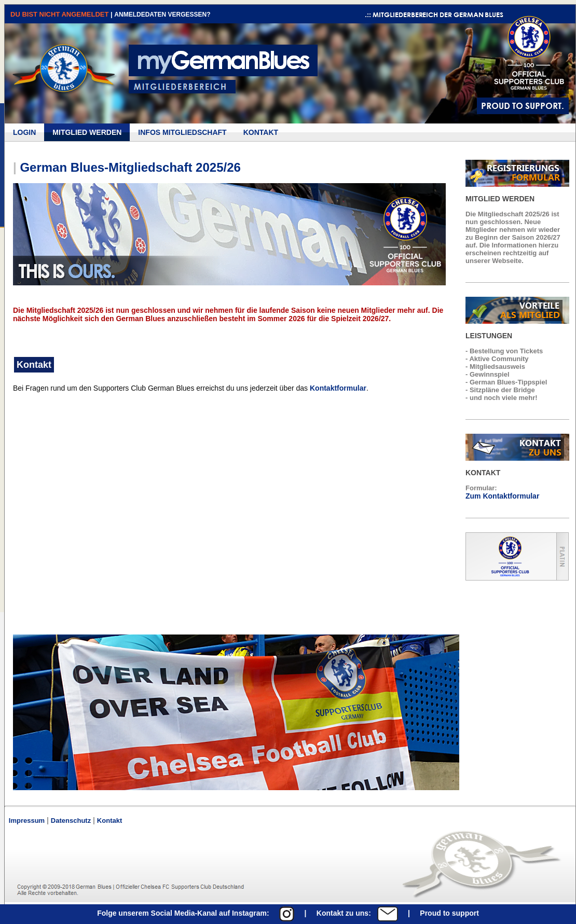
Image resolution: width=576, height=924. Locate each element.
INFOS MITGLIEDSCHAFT (182, 132)
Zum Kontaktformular (502, 496)
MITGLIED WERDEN (87, 132)
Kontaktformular (338, 388)
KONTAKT (261, 132)
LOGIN (24, 132)
